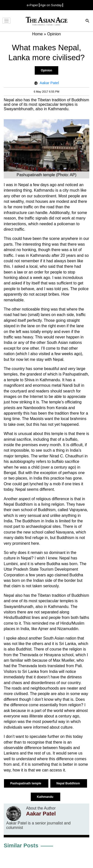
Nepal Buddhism (69, 783)
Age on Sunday (51, 5)
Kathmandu (46, 797)
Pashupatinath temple (26, 783)
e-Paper (32, 5)
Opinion (46, 70)
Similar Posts (21, 845)
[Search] (88, 21)
